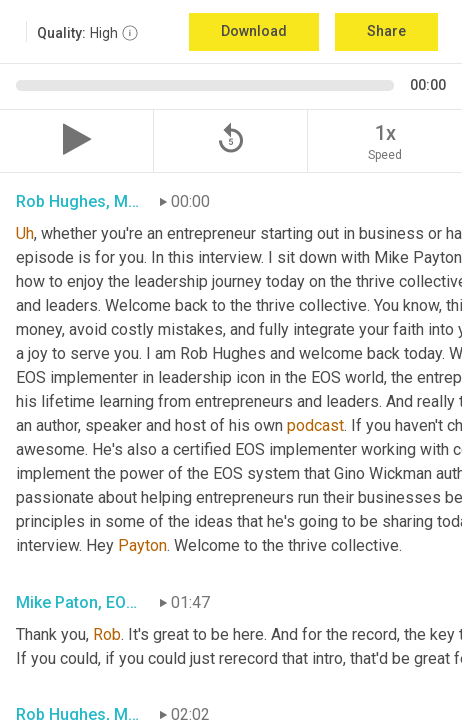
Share (386, 31)
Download (254, 31)
